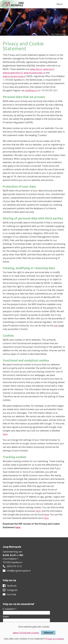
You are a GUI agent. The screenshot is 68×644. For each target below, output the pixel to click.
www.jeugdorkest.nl (13, 73)
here (5, 434)
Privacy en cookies (55, 639)
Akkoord (48, 633)
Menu (60, 4)
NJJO (13, 555)
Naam (6, 617)
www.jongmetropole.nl (14, 76)
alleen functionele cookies (26, 633)
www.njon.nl (36, 69)
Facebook (12, 586)
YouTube (11, 594)
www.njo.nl (48, 69)
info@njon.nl (31, 90)
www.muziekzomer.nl (34, 73)
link (56, 326)
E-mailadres (10, 609)
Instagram (12, 590)
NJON (6, 555)
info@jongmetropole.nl (19, 571)
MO (21, 555)
